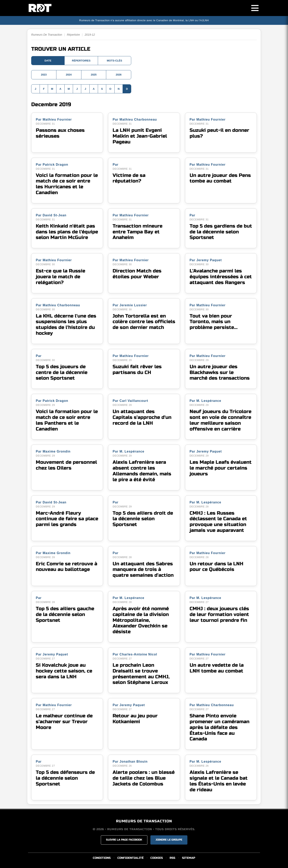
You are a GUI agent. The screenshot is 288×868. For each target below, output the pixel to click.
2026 (119, 75)
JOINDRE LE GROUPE (169, 840)
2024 (69, 75)
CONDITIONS (102, 858)
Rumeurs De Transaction (47, 35)
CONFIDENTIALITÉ (130, 858)
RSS (172, 858)
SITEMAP (189, 858)
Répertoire (73, 35)
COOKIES (157, 858)
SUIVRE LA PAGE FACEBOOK (124, 840)
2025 (94, 75)
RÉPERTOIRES (81, 61)
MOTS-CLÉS (114, 61)
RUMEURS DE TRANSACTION (144, 821)
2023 (44, 75)
